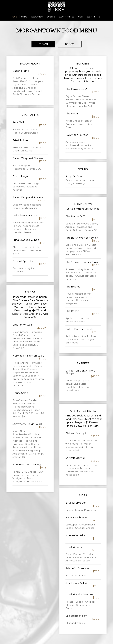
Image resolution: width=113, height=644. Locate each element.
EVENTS (62, 17)
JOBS (89, 17)
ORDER (82, 17)
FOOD (15, 17)
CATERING (52, 17)
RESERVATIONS (38, 17)
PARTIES (72, 17)
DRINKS (25, 17)
